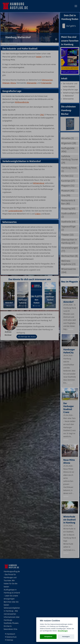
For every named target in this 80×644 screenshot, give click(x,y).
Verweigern (66, 637)
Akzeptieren (48, 637)
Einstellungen (63, 631)
